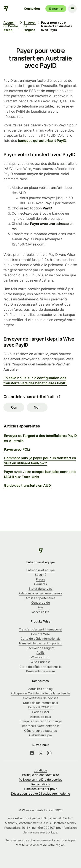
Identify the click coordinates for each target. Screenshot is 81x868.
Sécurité (40, 575)
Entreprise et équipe (40, 570)
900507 (49, 828)
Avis (41, 607)
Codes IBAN (40, 712)
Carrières (40, 584)
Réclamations (41, 784)
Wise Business (40, 662)
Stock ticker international (40, 703)
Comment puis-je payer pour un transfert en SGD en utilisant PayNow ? (40, 461)
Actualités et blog (40, 689)
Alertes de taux (41, 717)
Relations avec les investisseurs (40, 593)
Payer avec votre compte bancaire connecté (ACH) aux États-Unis (40, 474)
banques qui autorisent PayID (42, 141)
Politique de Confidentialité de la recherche (40, 693)
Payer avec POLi (17, 449)
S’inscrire (56, 8)
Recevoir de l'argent (40, 648)
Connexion (32, 8)
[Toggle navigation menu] (72, 9)
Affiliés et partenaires (40, 598)
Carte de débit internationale (40, 639)
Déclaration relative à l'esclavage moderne (40, 793)
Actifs (40, 652)
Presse (41, 579)
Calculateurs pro (41, 735)
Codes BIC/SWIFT (41, 707)
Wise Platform (40, 657)
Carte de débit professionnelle (40, 667)
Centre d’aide (41, 602)
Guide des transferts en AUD (27, 485)
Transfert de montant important (40, 643)
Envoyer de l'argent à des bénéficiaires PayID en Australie (40, 438)
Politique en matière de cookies (40, 779)
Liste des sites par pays (40, 789)
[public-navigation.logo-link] (40, 551)
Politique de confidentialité (40, 775)
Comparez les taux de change (40, 721)
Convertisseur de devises (40, 698)
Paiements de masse (41, 671)
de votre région (54, 845)
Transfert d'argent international (40, 629)
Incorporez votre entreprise (40, 726)
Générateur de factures (40, 731)
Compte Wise (40, 634)
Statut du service (40, 589)
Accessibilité (41, 612)
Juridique (40, 770)
